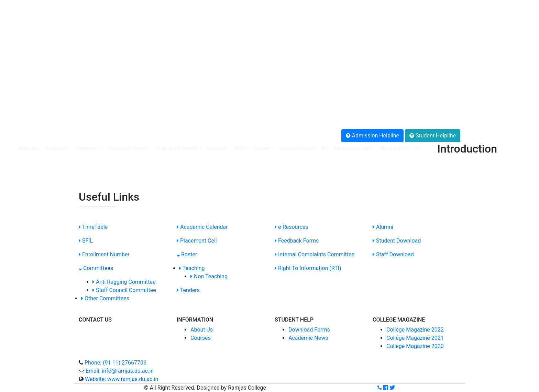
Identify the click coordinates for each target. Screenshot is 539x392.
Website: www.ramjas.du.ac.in (122, 379)
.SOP (11, 86)
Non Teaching (209, 276)
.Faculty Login (22, 12)
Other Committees (105, 298)
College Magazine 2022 (415, 330)
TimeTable (93, 227)
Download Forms (309, 330)
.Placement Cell (24, 20)
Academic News (308, 338)
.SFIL (11, 45)
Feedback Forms (297, 241)
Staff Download (393, 254)
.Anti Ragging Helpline (32, 111)
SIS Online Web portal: (30, 4)
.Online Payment (25, 29)
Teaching (192, 268)
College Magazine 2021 (415, 338)
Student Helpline (433, 136)
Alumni (383, 227)
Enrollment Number (104, 254)
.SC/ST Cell (19, 78)
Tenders (188, 290)
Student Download (397, 241)
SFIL (86, 241)
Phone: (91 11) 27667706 (115, 363)
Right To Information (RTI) (308, 268)
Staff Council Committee (124, 290)
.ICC (10, 70)
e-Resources (291, 227)
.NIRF (12, 53)
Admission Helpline (373, 136)
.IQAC (12, 62)
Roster (187, 254)
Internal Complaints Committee (315, 254)
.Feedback (18, 103)
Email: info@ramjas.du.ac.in (120, 371)
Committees (96, 268)
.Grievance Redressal (31, 119)
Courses (201, 338)
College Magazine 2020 (415, 346)
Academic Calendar (202, 227)
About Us (202, 330)
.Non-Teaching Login (30, 37)
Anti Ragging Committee (124, 282)
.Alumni (14, 95)
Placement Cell (197, 241)
